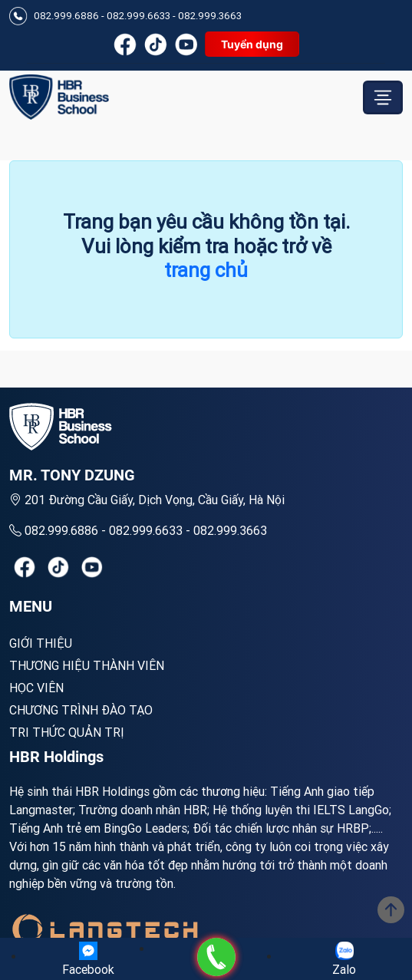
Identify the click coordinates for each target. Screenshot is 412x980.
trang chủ (206, 270)
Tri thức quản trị (67, 732)
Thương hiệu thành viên (87, 665)
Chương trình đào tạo (81, 710)
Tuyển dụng (252, 44)
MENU (31, 606)
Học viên (36, 688)
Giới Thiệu (41, 643)
